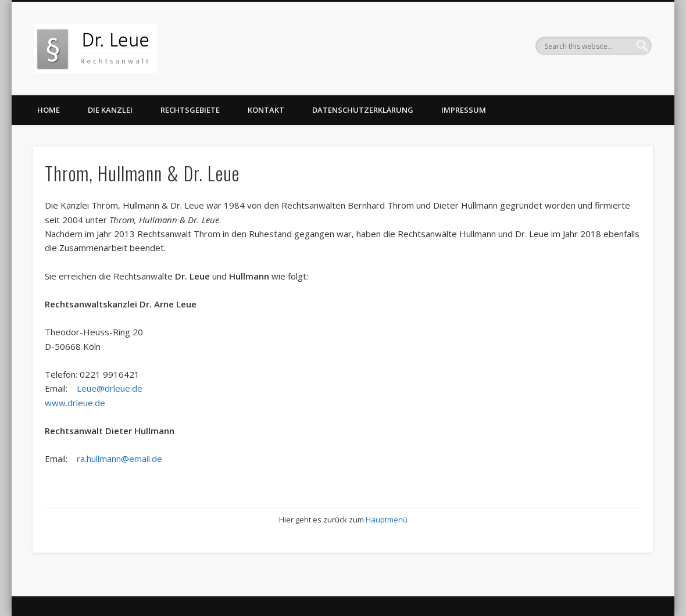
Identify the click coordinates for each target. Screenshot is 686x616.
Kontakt (266, 110)
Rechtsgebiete (190, 110)
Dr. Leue (532, 234)
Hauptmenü (387, 520)
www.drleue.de (75, 403)
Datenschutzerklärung (363, 110)
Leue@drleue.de (110, 388)
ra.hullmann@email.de (119, 459)
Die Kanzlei (110, 110)
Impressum (464, 110)
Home (49, 110)
